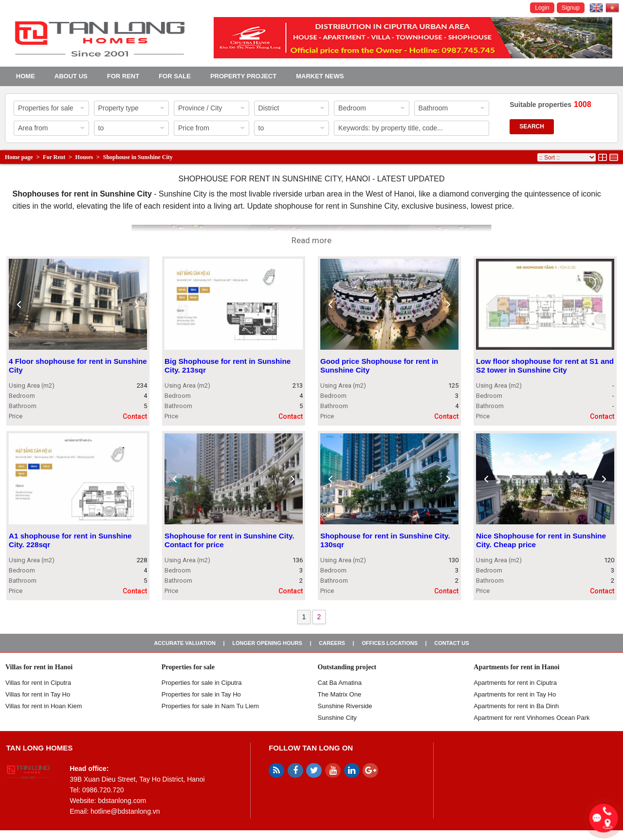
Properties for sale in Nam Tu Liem (210, 706)
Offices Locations (390, 643)
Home (26, 76)
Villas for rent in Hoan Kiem (44, 706)
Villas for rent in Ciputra (38, 683)
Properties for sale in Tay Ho (201, 694)
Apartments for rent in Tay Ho (515, 694)
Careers (332, 643)
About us (71, 76)
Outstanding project (347, 667)
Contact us (451, 643)
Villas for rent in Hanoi (39, 667)
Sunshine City (337, 718)
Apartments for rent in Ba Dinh (516, 706)
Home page (19, 157)
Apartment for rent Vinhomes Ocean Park (531, 718)
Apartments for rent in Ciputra (515, 683)
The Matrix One (340, 694)
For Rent (123, 76)
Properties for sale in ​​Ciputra (202, 683)
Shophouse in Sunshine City (138, 157)
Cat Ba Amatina (340, 683)
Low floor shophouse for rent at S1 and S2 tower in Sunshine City (545, 366)
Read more (311, 240)
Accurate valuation (185, 643)
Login (542, 8)
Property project (243, 76)
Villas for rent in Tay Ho (38, 694)
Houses (84, 157)
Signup (571, 8)
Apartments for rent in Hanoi (516, 667)
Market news (320, 76)
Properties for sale (188, 667)
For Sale (175, 76)
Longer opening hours (267, 643)
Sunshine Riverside (345, 706)
